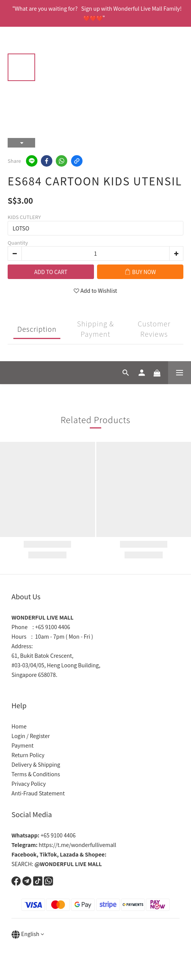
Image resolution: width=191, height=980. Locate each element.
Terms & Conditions (36, 774)
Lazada (69, 854)
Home (19, 726)
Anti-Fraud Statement (38, 793)
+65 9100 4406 (44, 835)
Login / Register (31, 736)
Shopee (95, 854)
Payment (23, 745)
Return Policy (28, 755)
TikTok (48, 854)
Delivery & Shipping (36, 764)
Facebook (24, 854)
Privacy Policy (29, 784)
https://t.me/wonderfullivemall (64, 845)
